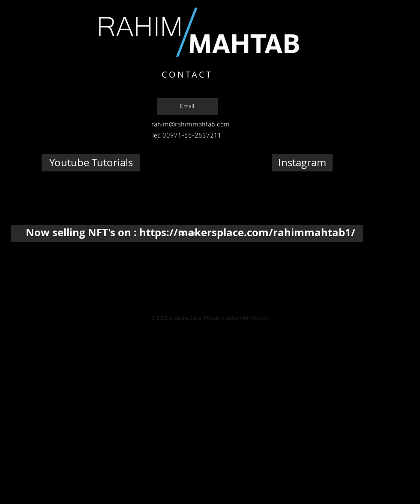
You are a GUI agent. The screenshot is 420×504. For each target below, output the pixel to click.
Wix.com (260, 318)
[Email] (187, 107)
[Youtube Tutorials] (91, 163)
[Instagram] (302, 163)
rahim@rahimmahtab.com (190, 125)
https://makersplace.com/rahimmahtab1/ (247, 232)
